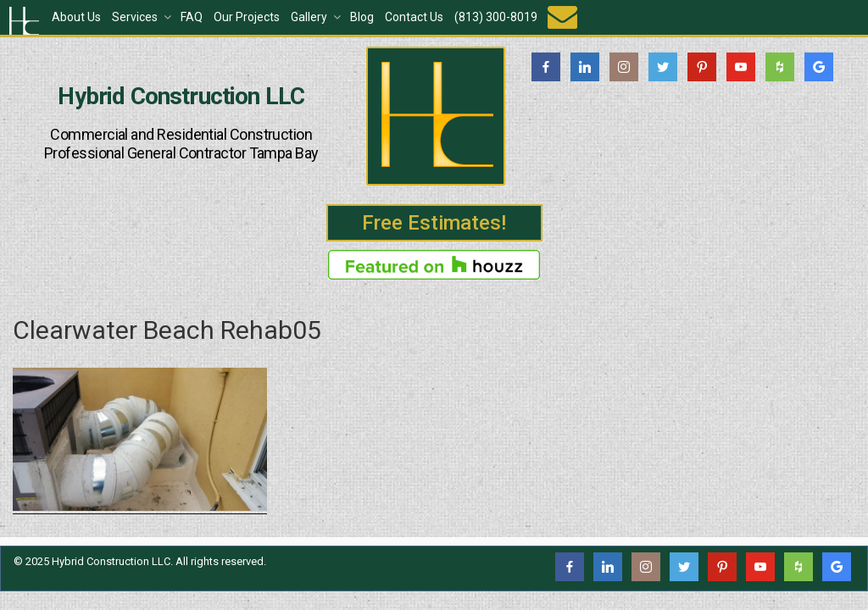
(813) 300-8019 (496, 17)
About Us (76, 17)
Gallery (317, 17)
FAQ (192, 17)
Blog (362, 17)
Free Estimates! (434, 223)
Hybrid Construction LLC (181, 97)
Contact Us (414, 17)
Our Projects (247, 17)
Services (143, 17)
